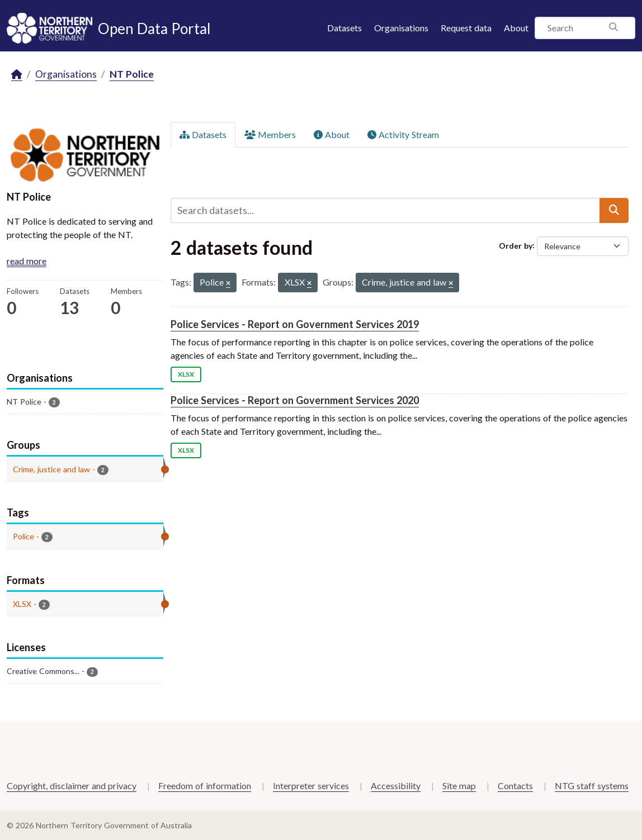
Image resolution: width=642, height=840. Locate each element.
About (516, 28)
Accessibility (396, 786)
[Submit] (614, 210)
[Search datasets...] (385, 210)
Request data (466, 28)
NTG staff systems (592, 786)
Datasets (344, 28)
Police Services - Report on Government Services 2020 (295, 400)
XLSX (186, 374)
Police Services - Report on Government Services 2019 (295, 324)
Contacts (515, 786)
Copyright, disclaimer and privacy (72, 786)
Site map (459, 786)
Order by (516, 245)
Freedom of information (205, 786)
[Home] (17, 75)
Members (270, 134)
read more (27, 261)
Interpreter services (311, 786)
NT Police (132, 74)
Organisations (401, 28)
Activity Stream (403, 134)
